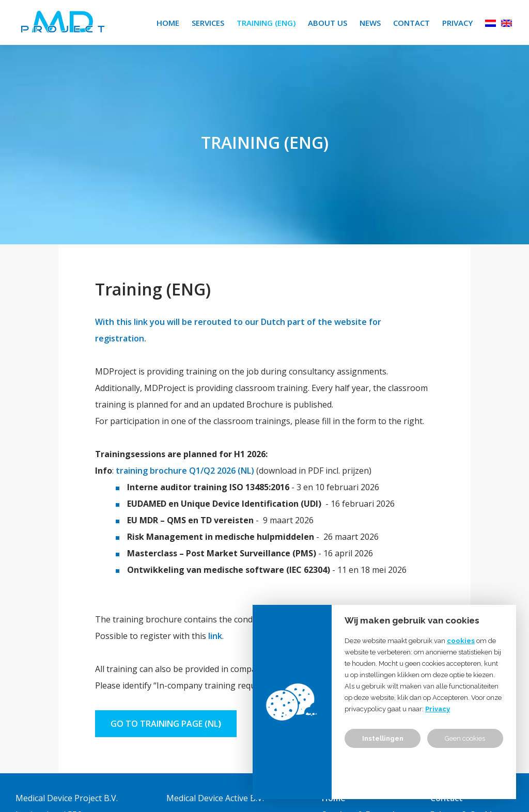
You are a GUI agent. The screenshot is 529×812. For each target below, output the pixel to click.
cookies (461, 641)
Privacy (457, 23)
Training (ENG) (266, 23)
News (370, 23)
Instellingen (383, 738)
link (215, 636)
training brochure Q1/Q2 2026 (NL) (185, 471)
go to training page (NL (164, 724)
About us (328, 23)
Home (168, 23)
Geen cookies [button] (465, 738)
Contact (411, 23)
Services (208, 23)
